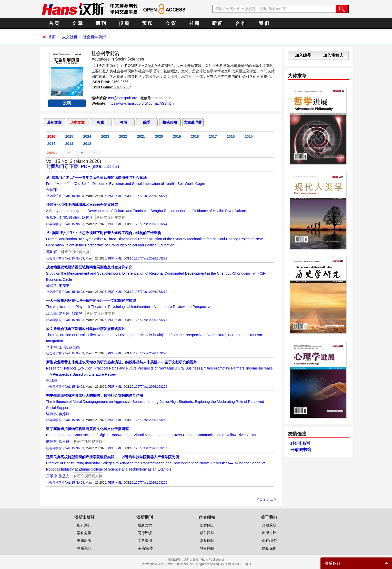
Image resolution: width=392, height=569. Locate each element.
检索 (100, 122)
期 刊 (101, 23)
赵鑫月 (87, 217)
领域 (124, 122)
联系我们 (84, 548)
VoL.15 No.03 (75, 196)
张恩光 (64, 476)
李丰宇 (52, 347)
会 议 (171, 23)
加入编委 (303, 55)
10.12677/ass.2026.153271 (148, 320)
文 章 (77, 23)
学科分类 (84, 533)
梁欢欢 (52, 217)
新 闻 (217, 23)
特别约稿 (207, 548)
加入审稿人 (333, 55)
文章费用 (145, 541)
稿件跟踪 (207, 533)
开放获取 (269, 525)
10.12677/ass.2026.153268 (148, 420)
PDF (111, 196)
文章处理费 (193, 122)
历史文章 (77, 122)
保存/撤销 (270, 541)
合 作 (241, 23)
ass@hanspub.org (123, 98)
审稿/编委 (145, 548)
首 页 (54, 23)
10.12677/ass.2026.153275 (148, 196)
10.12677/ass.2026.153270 (148, 353)
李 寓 (63, 217)
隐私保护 (269, 548)
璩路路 (52, 286)
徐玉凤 (64, 442)
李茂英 (64, 286)
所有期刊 (84, 525)
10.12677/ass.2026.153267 (148, 448)
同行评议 (145, 533)
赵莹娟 (74, 347)
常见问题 (207, 541)
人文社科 (70, 37)
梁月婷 (64, 313)
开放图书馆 (301, 450)
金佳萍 (52, 190)
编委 (147, 122)
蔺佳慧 (52, 442)
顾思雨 (74, 217)
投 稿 (124, 23)
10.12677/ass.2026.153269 (148, 387)
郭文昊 (77, 313)
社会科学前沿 (94, 37)
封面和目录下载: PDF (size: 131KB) (83, 166)
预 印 (147, 23)
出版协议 (269, 533)
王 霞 (63, 347)
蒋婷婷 (64, 414)
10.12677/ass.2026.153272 (148, 292)
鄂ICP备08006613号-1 (236, 564)
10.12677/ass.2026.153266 (148, 483)
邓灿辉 (52, 252)
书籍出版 (84, 541)
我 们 (264, 23)
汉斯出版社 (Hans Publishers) (204, 560)
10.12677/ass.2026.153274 (148, 224)
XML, (119, 196)
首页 (52, 37)
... (272, 499)
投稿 (67, 103)
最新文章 (54, 122)
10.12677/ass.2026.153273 (148, 258)
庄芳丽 (52, 313)
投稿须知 (170, 122)
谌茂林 (52, 414)
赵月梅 (52, 381)
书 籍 (194, 23)
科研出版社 (301, 443)
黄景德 (52, 476)
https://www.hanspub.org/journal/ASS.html (141, 103)
